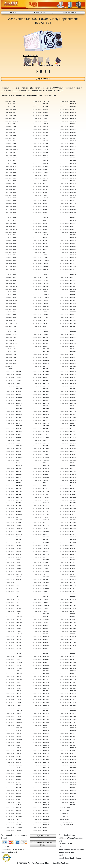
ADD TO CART (43, 79)
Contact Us (43, 836)
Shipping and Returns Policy (43, 844)
